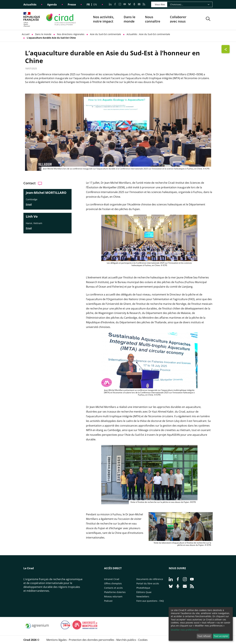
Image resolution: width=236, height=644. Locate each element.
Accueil (26, 34)
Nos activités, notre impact (104, 19)
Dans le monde (130, 19)
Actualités (30, 5)
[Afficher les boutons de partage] (226, 49)
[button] (208, 19)
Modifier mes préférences (185, 630)
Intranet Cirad (112, 579)
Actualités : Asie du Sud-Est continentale (148, 34)
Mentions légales (57, 640)
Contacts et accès (113, 588)
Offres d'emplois (113, 583)
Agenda (52, 5)
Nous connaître (153, 19)
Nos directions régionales (71, 34)
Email (29, 204)
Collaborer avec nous (178, 19)
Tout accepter (221, 636)
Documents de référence (150, 579)
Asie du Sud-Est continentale (105, 34)
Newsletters (143, 596)
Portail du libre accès (148, 583)
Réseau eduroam (113, 596)
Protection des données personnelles (92, 640)
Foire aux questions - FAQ (150, 601)
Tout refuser (204, 636)
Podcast (108, 601)
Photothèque (143, 588)
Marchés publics (126, 640)
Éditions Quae (144, 592)
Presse (72, 5)
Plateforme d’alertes (115, 592)
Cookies (143, 640)
